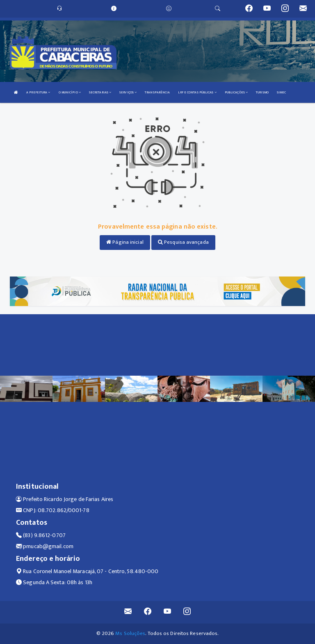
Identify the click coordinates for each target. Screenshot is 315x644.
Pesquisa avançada (183, 242)
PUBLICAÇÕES (236, 92)
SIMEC (282, 92)
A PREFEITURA (38, 92)
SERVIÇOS (128, 92)
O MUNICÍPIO (70, 92)
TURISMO (262, 92)
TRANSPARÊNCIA (157, 92)
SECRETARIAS (100, 92)
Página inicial (125, 242)
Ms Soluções (130, 633)
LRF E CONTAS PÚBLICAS (197, 92)
